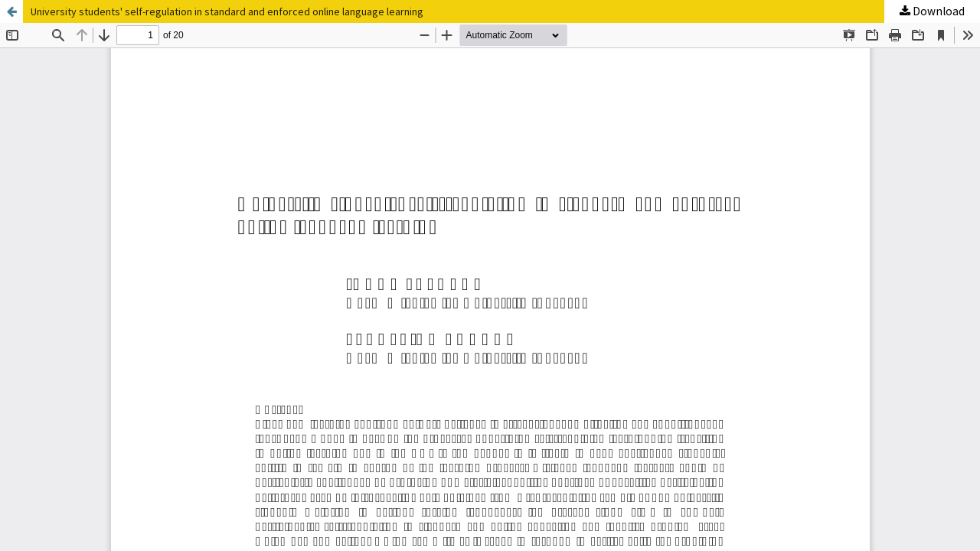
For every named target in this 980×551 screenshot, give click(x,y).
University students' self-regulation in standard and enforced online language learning (227, 11)
